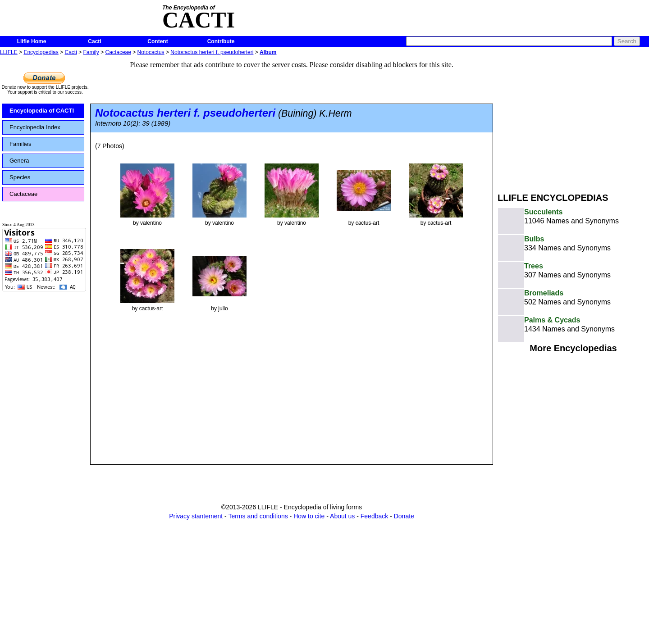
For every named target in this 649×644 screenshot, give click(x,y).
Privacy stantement (196, 516)
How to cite (309, 516)
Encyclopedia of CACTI (42, 111)
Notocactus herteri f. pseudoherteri (212, 52)
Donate (404, 516)
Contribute (221, 41)
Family (91, 52)
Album (268, 52)
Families (20, 144)
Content (158, 41)
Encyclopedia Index (35, 127)
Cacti (94, 41)
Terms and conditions (258, 516)
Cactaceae (118, 52)
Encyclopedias (41, 52)
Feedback (374, 516)
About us (342, 516)
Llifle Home (32, 41)
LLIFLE (9, 52)
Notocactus (151, 52)
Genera (19, 161)
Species (20, 177)
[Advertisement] (573, 121)
